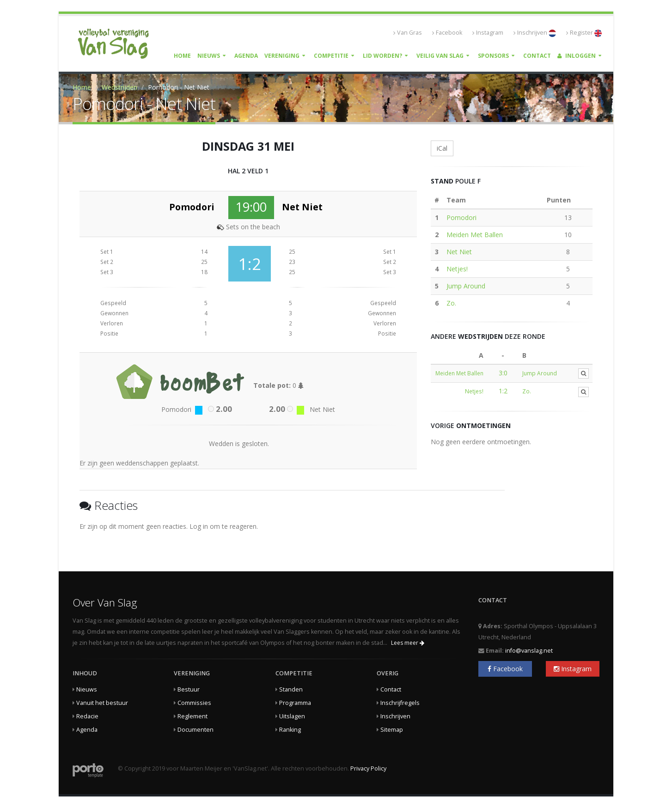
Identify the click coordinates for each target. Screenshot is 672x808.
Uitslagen (292, 716)
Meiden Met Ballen (475, 235)
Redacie (87, 716)
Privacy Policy (368, 768)
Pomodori (461, 217)
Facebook (447, 33)
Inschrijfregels (400, 703)
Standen (291, 689)
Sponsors (493, 56)
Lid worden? (382, 56)
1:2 (503, 391)
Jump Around (466, 286)
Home (182, 56)
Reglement (192, 716)
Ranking (290, 730)
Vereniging (282, 56)
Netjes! (457, 269)
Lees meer (408, 643)
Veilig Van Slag (440, 56)
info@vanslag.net (529, 651)
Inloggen (577, 56)
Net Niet (459, 252)
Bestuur (189, 689)
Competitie (331, 56)
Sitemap (392, 730)
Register (584, 33)
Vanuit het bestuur (102, 703)
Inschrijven (535, 33)
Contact (537, 56)
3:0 (503, 373)
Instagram (488, 33)
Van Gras (408, 33)
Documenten (195, 730)
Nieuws (209, 56)
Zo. (451, 303)
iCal (442, 148)
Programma (295, 703)
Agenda (246, 56)
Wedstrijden (119, 87)
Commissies (194, 703)
